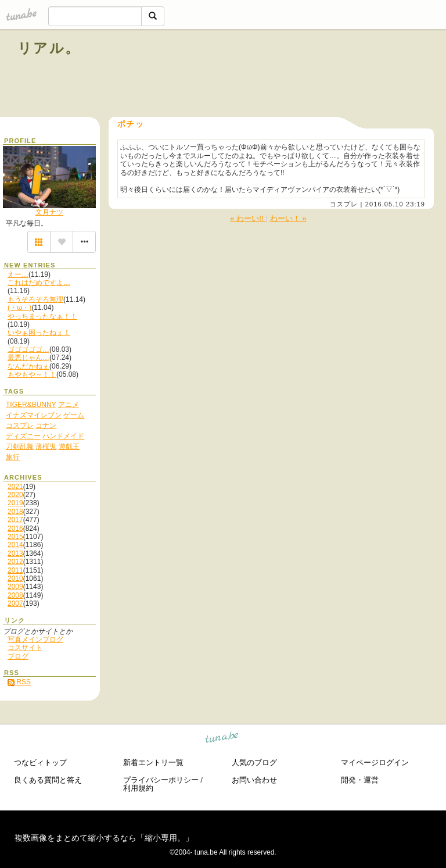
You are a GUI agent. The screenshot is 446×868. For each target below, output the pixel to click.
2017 (15, 520)
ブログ (18, 656)
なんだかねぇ (28, 366)
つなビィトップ (40, 762)
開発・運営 (360, 780)
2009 (15, 587)
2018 (15, 512)
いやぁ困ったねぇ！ (39, 333)
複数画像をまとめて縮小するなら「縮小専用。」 (104, 838)
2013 (15, 553)
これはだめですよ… (39, 283)
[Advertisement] (296, 74)
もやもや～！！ (32, 374)
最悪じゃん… (28, 358)
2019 (15, 503)
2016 (15, 528)
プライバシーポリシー (161, 780)
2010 (15, 578)
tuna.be (222, 739)
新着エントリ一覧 (153, 762)
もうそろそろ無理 (35, 299)
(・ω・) (19, 308)
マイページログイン (375, 762)
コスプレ (344, 204)
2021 (15, 487)
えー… (18, 274)
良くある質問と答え (48, 780)
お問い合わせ (254, 780)
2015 (15, 537)
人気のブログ (254, 762)
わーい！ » (288, 218)
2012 (15, 562)
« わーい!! (248, 218)
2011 (15, 570)
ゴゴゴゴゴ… (28, 349)
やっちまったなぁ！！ (42, 316)
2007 (15, 603)
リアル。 (49, 48)
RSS (19, 682)
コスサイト (25, 648)
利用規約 (138, 788)
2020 (15, 495)
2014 (15, 545)
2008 (15, 595)
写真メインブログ (35, 640)
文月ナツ (49, 212)
